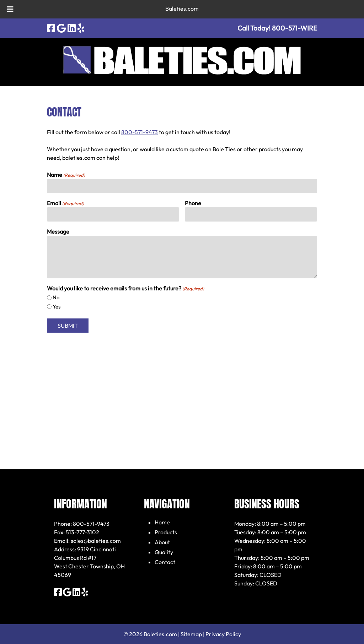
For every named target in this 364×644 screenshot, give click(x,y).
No (56, 297)
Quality (164, 552)
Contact (165, 562)
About (162, 542)
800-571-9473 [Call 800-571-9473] (91, 524)
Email (65, 203)
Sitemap (191, 634)
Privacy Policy (223, 634)
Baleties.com (182, 9)
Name (66, 175)
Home (162, 522)
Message (58, 231)
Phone (193, 203)
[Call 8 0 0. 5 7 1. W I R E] (295, 28)
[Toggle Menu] (10, 9)
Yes (57, 307)
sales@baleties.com (96, 541)
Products (166, 532)
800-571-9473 (140, 132)
